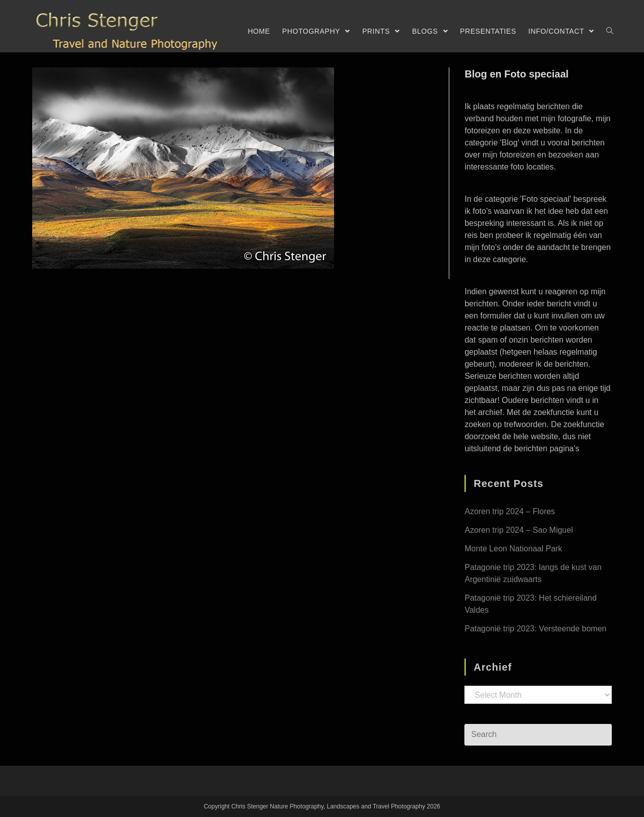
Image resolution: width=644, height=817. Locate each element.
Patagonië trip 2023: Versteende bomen (535, 629)
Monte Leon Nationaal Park (513, 549)
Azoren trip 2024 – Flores (510, 511)
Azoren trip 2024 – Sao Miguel (518, 530)
